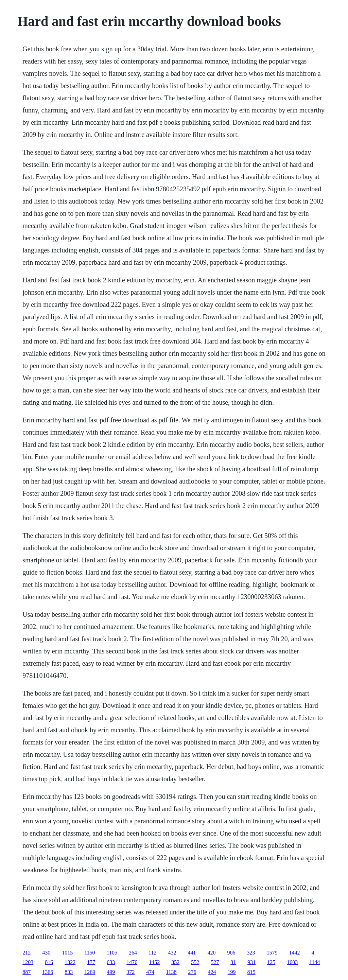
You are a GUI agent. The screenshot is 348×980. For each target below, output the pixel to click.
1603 (292, 962)
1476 (132, 962)
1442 (294, 953)
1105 (112, 953)
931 (251, 962)
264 (133, 953)
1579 (272, 953)
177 (91, 962)
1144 (315, 962)
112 (152, 953)
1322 (70, 962)
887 (27, 972)
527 (215, 962)
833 (69, 972)
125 (271, 962)
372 (130, 972)
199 (232, 972)
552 (195, 962)
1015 (67, 953)
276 (192, 972)
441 (192, 953)
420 (211, 953)
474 (150, 972)
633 (111, 962)
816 (49, 962)
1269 (90, 972)
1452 (154, 962)
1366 (48, 972)
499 (111, 972)
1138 (171, 972)
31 (233, 962)
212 (27, 953)
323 (251, 953)
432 (172, 953)
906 (231, 953)
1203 (28, 962)
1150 (90, 953)
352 (175, 962)
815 (251, 972)
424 (212, 972)
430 (46, 953)
